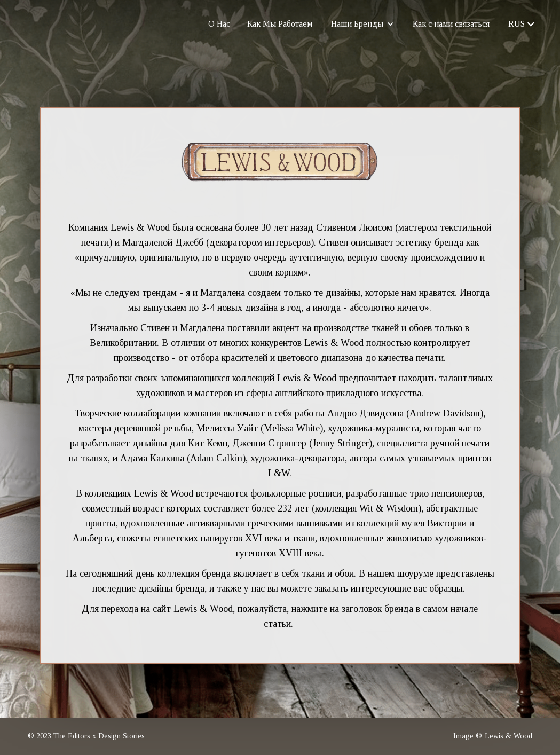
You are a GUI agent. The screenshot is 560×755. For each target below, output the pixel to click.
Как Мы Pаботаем (280, 24)
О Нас (220, 24)
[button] (362, 24)
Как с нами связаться (451, 24)
